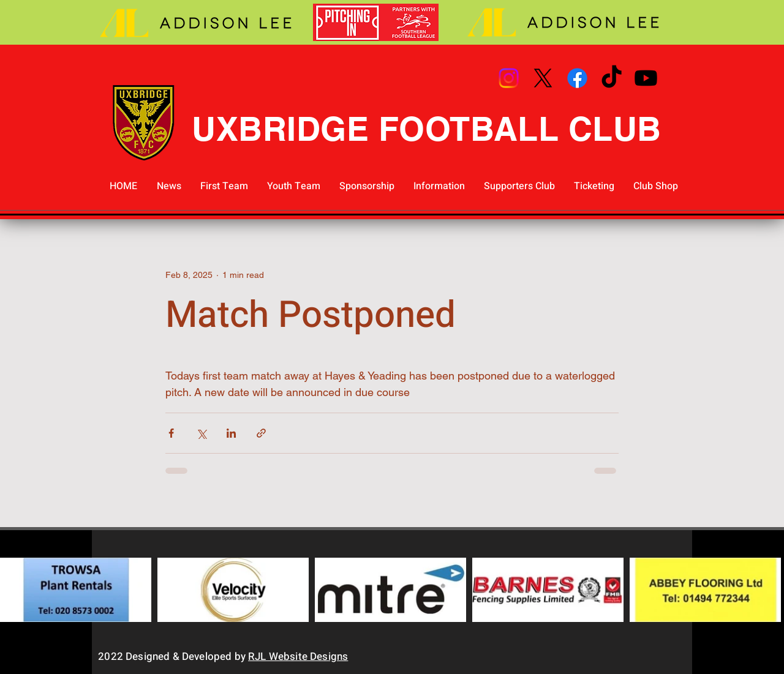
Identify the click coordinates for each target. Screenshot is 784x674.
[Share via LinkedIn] (231, 433)
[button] (224, 186)
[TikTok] (612, 78)
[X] (543, 78)
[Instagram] (509, 78)
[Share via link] (261, 433)
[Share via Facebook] (171, 433)
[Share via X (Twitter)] (201, 433)
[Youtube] (646, 78)
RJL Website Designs (298, 657)
